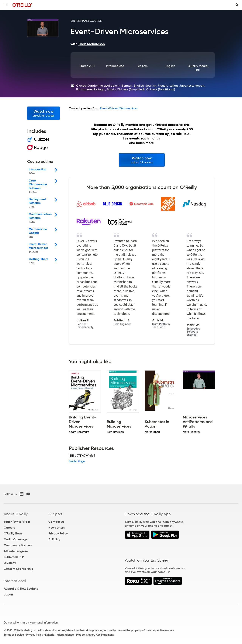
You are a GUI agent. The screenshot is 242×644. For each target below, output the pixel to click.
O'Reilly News (13, 533)
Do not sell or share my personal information (31, 623)
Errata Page (77, 461)
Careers (9, 528)
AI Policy (54, 539)
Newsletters (57, 528)
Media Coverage (16, 539)
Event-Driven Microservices (119, 108)
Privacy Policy (58, 533)
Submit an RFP (14, 557)
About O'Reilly (16, 514)
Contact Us (56, 522)
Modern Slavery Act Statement (95, 635)
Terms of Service (14, 635)
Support (55, 514)
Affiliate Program (16, 551)
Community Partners (18, 545)
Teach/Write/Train (17, 522)
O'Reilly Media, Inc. (198, 68)
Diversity (10, 563)
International (15, 581)
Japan (8, 594)
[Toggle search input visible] (237, 5)
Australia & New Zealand (21, 589)
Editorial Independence (59, 635)
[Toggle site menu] (5, 5)
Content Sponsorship (19, 569)
